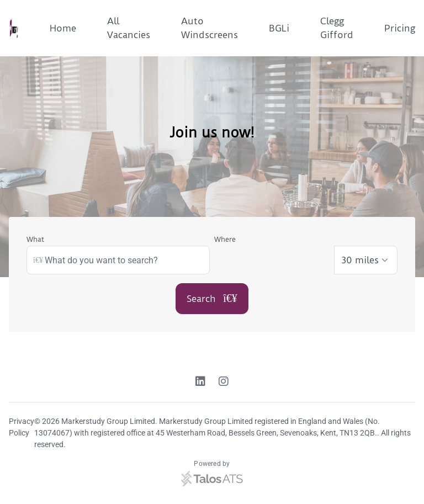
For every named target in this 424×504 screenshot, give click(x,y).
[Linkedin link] (200, 383)
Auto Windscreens (210, 28)
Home (63, 28)
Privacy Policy (22, 427)
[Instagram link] (224, 383)
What (35, 239)
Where (225, 239)
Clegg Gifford (337, 28)
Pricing (400, 28)
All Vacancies (129, 28)
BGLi (279, 28)
